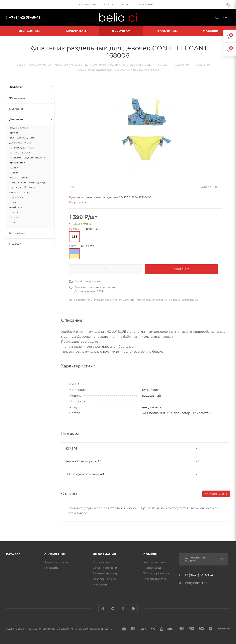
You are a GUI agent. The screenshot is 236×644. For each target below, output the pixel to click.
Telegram (103, 609)
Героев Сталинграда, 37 (83, 461)
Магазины (100, 584)
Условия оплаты (104, 562)
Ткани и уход (152, 568)
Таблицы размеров (156, 573)
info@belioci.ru (196, 583)
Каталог (13, 554)
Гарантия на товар (105, 573)
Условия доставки (105, 568)
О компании (55, 554)
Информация (105, 554)
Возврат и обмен (104, 579)
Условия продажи (155, 579)
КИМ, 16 (71, 449)
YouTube (113, 609)
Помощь (151, 554)
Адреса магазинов (57, 562)
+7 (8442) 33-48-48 (25, 17)
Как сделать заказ (155, 562)
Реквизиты (52, 568)
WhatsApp (133, 609)
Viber (123, 609)
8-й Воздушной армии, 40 (85, 474)
